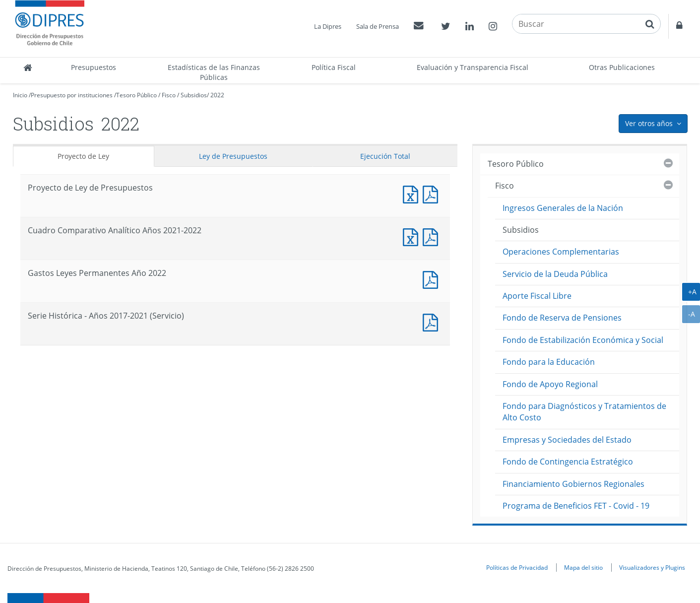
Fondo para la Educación (549, 362)
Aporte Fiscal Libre (537, 296)
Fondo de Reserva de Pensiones (562, 318)
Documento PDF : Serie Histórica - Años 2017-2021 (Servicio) (433, 321)
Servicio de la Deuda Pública (555, 274)
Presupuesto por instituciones (72, 95)
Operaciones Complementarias (561, 252)
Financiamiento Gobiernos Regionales (573, 484)
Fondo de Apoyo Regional (550, 384)
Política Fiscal (334, 67)
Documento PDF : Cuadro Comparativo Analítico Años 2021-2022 (433, 236)
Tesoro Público (136, 95)
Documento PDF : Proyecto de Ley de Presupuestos (433, 193)
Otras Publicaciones (622, 67)
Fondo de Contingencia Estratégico (568, 462)
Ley (233, 156)
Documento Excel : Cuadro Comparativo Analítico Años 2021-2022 (413, 236)
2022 (217, 95)
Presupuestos (94, 67)
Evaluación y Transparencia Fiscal (473, 67)
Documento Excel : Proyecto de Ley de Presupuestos (413, 193)
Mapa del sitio (583, 567)
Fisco (169, 95)
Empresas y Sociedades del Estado (567, 440)
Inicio (20, 95)
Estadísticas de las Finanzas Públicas (214, 72)
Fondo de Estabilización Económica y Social (583, 340)
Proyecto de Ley (83, 156)
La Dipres (328, 26)
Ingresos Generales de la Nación (563, 208)
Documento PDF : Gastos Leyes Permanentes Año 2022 (433, 279)
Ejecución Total (385, 156)
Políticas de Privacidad (517, 567)
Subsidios (194, 95)
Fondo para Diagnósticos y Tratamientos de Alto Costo (584, 412)
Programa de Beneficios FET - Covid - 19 (576, 506)
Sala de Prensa (378, 26)
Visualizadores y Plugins (652, 567)
